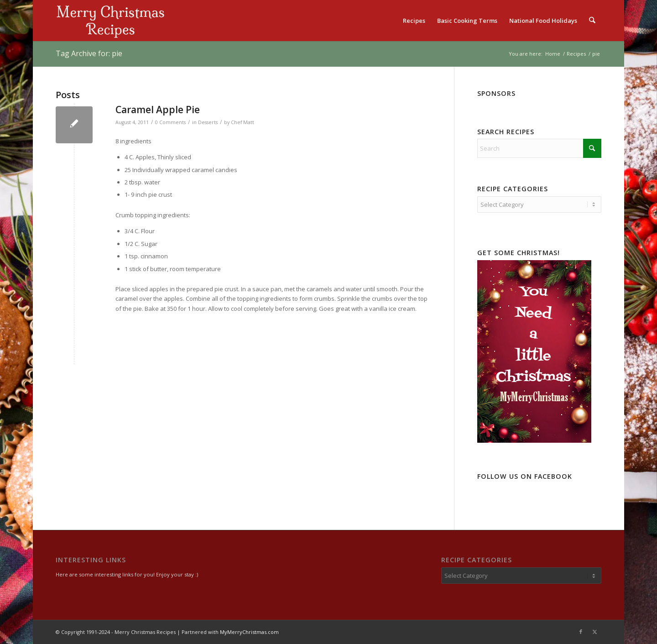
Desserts (208, 122)
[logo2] (110, 21)
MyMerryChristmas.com (249, 632)
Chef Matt (242, 122)
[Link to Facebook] (581, 632)
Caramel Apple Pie (158, 110)
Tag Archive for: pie (89, 53)
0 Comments (170, 122)
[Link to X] (594, 632)
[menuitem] (415, 21)
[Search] (592, 21)
